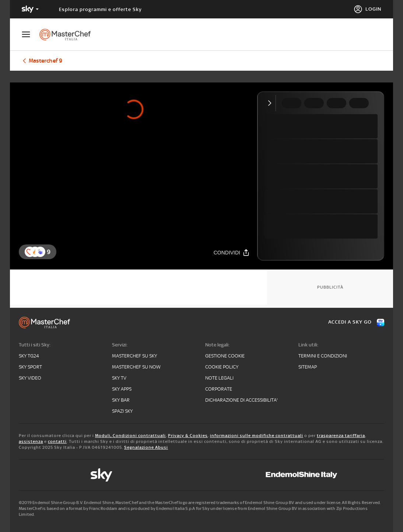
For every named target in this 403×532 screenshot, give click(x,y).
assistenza (31, 441)
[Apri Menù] (31, 34)
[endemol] (302, 475)
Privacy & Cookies (188, 436)
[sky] (101, 475)
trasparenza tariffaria (341, 436)
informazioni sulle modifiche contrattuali (257, 436)
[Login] (367, 9)
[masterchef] (69, 35)
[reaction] (40, 252)
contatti (57, 441)
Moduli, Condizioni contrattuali (130, 436)
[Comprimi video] (271, 103)
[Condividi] (232, 252)
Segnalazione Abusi (146, 447)
